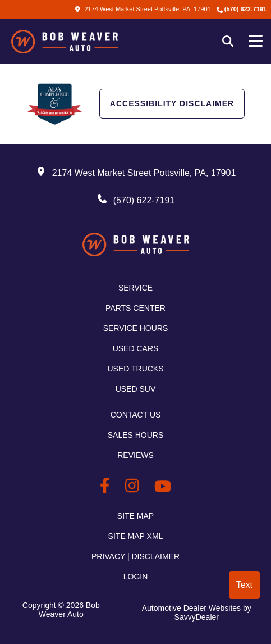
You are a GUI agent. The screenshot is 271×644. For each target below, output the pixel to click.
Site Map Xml (136, 536)
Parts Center (135, 308)
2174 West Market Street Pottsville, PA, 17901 (143, 9)
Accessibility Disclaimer (172, 103)
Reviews (135, 455)
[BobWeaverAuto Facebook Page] (107, 488)
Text (244, 585)
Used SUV (136, 389)
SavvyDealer (197, 617)
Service (135, 288)
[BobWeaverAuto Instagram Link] (134, 488)
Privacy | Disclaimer (135, 556)
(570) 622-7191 (245, 9)
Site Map (135, 516)
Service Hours (136, 328)
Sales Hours (136, 435)
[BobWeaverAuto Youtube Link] (163, 488)
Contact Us (136, 415)
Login (136, 577)
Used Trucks (135, 369)
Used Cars (136, 348)
